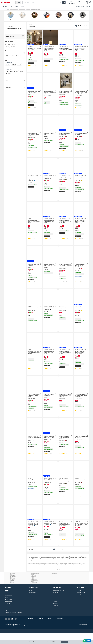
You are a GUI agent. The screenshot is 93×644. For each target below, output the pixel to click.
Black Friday (55, 616)
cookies (57, 642)
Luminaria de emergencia (35, 584)
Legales (6, 608)
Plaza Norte (14, 64)
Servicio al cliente (9, 606)
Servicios (17, 6)
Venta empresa (56, 608)
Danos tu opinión (8, 619)
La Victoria (19, 64)
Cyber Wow (55, 614)
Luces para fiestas (13, 586)
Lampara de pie (12, 593)
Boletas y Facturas (9, 617)
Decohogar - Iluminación (14, 9)
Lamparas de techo (13, 584)
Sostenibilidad (79, 606)
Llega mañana (13, 47)
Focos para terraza (34, 593)
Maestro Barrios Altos (14, 71)
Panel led (33, 588)
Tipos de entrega (8, 610)
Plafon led (33, 589)
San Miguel (8, 67)
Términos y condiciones (31, 630)
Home (8, 9)
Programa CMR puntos (10, 621)
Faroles (11, 592)
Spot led (32, 592)
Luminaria (33, 585)
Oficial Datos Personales (60, 630)
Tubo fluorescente (13, 590)
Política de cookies (41, 630)
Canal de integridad (81, 608)
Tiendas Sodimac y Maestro (58, 601)
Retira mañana (19, 56)
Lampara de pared (34, 587)
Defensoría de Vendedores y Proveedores (13, 623)
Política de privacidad (50, 630)
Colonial (7, 71)
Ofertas (22, 6)
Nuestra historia (80, 601)
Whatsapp (55, 612)
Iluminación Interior (22, 9)
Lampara (11, 588)
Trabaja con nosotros (81, 604)
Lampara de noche (34, 590)
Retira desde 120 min (10, 56)
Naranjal (21, 71)
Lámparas (28, 9)
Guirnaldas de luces (13, 587)
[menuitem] (88, 6)
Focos (11, 585)
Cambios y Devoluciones (10, 615)
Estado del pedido (9, 613)
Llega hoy (7, 47)
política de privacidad (50, 642)
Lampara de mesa (12, 589)
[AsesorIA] (87, 641)
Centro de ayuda (8, 604)
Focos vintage (55, 584)
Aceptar (64, 642)
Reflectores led (12, 591)
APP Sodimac (55, 604)
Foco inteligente (34, 586)
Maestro (54, 606)
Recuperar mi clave (33, 606)
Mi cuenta (31, 601)
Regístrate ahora (32, 604)
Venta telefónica (56, 610)
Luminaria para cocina (35, 591)
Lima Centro (8, 64)
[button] (44, 2)
